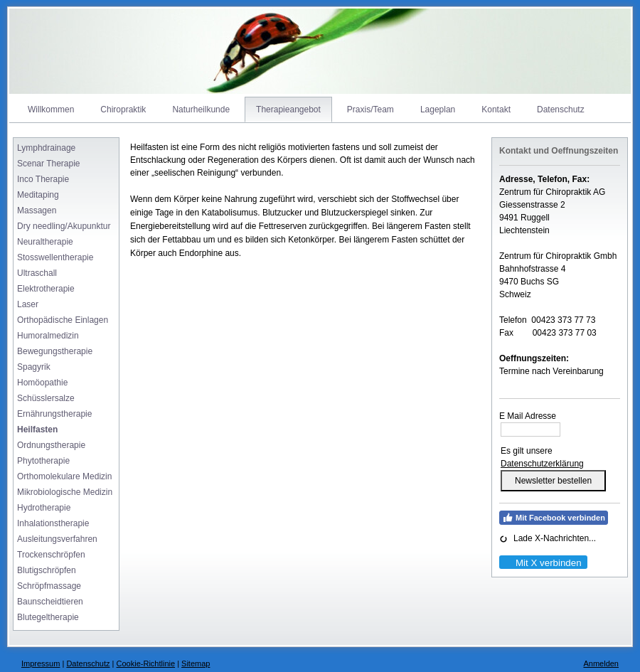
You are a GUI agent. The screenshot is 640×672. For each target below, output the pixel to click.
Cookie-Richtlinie (146, 663)
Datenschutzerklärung (542, 464)
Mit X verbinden (543, 563)
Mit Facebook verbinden (554, 518)
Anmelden (601, 663)
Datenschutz (88, 663)
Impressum (41, 663)
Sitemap (196, 663)
